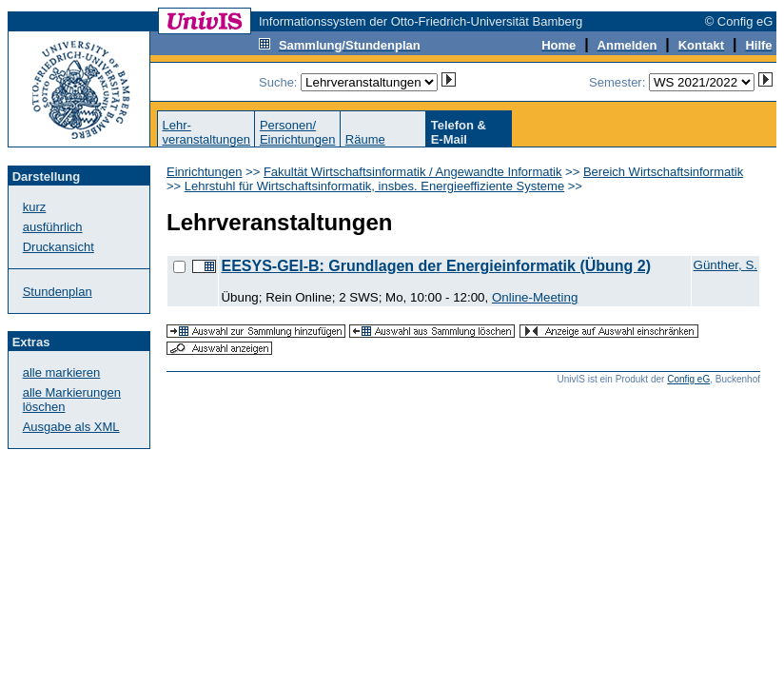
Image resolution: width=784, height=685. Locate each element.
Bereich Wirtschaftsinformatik (663, 172)
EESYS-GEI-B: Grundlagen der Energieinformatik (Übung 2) (436, 266)
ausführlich (53, 227)
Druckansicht (59, 247)
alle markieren (62, 372)
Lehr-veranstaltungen (206, 132)
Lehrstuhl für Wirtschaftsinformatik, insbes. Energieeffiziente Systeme (374, 186)
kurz (35, 207)
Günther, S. (725, 265)
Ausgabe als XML (71, 427)
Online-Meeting (535, 297)
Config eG (688, 379)
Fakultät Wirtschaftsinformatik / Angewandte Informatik (413, 172)
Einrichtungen (205, 172)
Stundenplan (58, 292)
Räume (365, 139)
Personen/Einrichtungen (298, 132)
